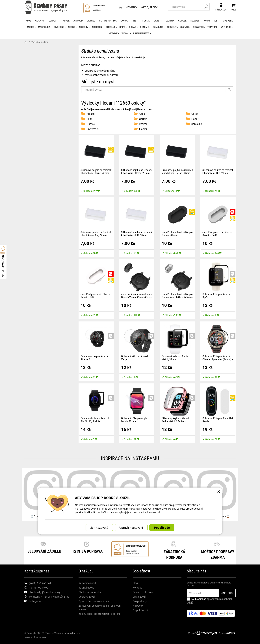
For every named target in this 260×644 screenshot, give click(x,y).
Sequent (173, 27)
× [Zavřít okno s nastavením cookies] (219, 491)
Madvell (229, 21)
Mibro (32, 27)
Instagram (35, 601)
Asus (29, 21)
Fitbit (136, 21)
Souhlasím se (210, 601)
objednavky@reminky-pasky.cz (46, 592)
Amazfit (55, 21)
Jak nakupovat (87, 588)
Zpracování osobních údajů (94, 601)
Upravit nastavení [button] (131, 528)
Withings (227, 27)
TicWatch (199, 27)
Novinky (132, 7)
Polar (134, 27)
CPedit (231, 633)
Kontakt (137, 588)
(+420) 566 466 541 (40, 583)
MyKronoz (45, 27)
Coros (125, 21)
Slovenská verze (33, 637)
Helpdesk (138, 606)
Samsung (159, 27)
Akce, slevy (149, 7)
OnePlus (111, 27)
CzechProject (207, 633)
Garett (159, 21)
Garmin (171, 21)
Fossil (147, 21)
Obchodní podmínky (90, 592)
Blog (135, 583)
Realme (145, 27)
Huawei (196, 21)
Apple (67, 21)
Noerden (98, 27)
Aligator (41, 21)
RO (47, 637)
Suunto (185, 27)
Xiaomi (126, 33)
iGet (217, 21)
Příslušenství (142, 33)
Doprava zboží (87, 597)
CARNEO (92, 21)
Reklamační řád (87, 583)
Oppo (123, 27)
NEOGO (72, 27)
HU (43, 637)
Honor (207, 21)
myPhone (60, 27)
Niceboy (84, 27)
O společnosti (140, 610)
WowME (114, 33)
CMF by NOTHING (109, 21)
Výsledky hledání (40, 42)
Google (183, 21)
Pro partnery (140, 601)
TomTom (213, 27)
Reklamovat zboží (143, 592)
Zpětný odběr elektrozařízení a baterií (99, 614)
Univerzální (93, 129)
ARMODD (79, 21)
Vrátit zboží (139, 597)
